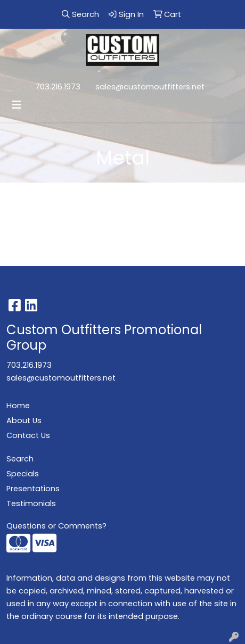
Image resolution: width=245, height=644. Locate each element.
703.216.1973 (58, 87)
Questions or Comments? (56, 526)
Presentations (33, 489)
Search (20, 459)
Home (18, 406)
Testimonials (31, 503)
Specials (23, 474)
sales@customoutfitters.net (150, 87)
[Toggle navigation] (17, 105)
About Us (24, 420)
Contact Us (28, 435)
